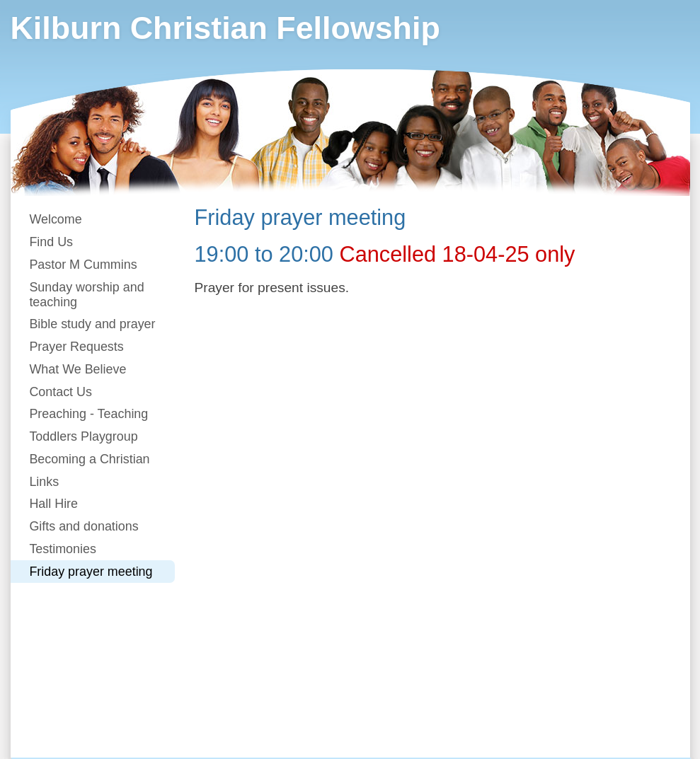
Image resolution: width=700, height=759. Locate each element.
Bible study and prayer (92, 324)
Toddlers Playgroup (83, 436)
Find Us (51, 242)
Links (44, 482)
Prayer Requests (76, 347)
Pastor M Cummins (83, 265)
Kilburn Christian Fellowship (225, 28)
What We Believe (78, 369)
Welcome (55, 219)
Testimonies (63, 549)
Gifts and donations (84, 526)
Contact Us (61, 392)
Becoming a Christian (89, 459)
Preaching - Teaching (88, 414)
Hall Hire (53, 504)
